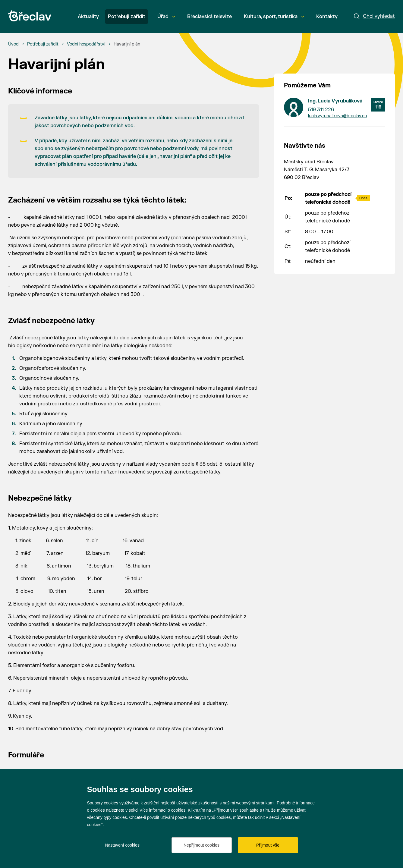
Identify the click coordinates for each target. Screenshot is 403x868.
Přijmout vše (268, 845)
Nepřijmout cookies (201, 845)
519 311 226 (321, 110)
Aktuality (88, 17)
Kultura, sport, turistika (274, 17)
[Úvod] (13, 44)
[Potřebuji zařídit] (43, 44)
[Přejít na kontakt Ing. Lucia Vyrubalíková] (294, 107)
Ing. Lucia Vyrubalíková (335, 101)
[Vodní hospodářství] (86, 44)
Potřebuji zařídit (127, 17)
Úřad (166, 17)
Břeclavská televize (209, 17)
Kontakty (327, 17)
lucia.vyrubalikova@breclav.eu (337, 116)
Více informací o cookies (163, 810)
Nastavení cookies (122, 845)
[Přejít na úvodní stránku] (30, 16)
